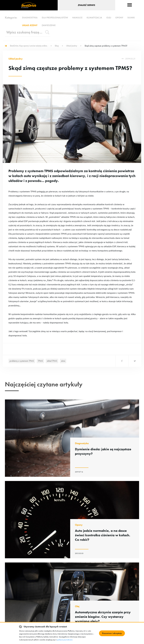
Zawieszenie (49, 25)
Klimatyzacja (94, 18)
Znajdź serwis (86, 5)
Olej (109, 18)
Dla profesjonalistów (55, 18)
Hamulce (77, 18)
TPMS (40, 361)
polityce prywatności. (65, 640)
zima (63, 361)
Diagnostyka (30, 18)
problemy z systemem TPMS (22, 361)
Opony (119, 18)
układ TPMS (52, 361)
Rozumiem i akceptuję (112, 633)
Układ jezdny (30, 25)
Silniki (131, 18)
